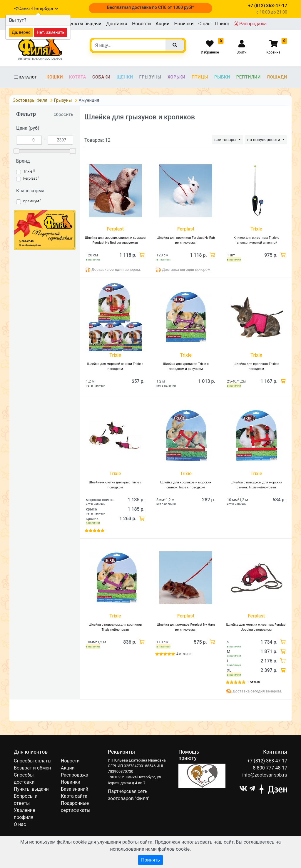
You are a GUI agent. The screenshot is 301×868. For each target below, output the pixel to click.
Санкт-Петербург (38, 9)
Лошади (277, 77)
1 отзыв (253, 682)
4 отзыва (184, 654)
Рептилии (249, 77)
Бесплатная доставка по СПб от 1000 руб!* (150, 7)
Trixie (28, 171)
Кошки (55, 77)
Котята (78, 77)
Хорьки (177, 77)
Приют (223, 24)
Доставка (117, 24)
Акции (162, 24)
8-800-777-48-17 (270, 768)
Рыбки (222, 77)
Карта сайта (74, 796)
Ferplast (30, 178)
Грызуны (150, 77)
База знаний (75, 789)
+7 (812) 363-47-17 (267, 761)
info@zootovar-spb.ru (265, 775)
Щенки (125, 77)
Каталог (25, 77)
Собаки (101, 77)
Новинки (184, 24)
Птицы (200, 77)
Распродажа (251, 24)
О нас (204, 24)
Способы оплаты (33, 761)
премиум (31, 201)
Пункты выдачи (84, 24)
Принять (150, 860)
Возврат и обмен (32, 768)
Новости (141, 24)
